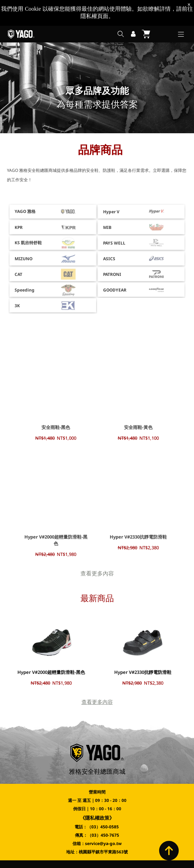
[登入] (133, 8)
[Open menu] (181, 9)
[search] (121, 9)
